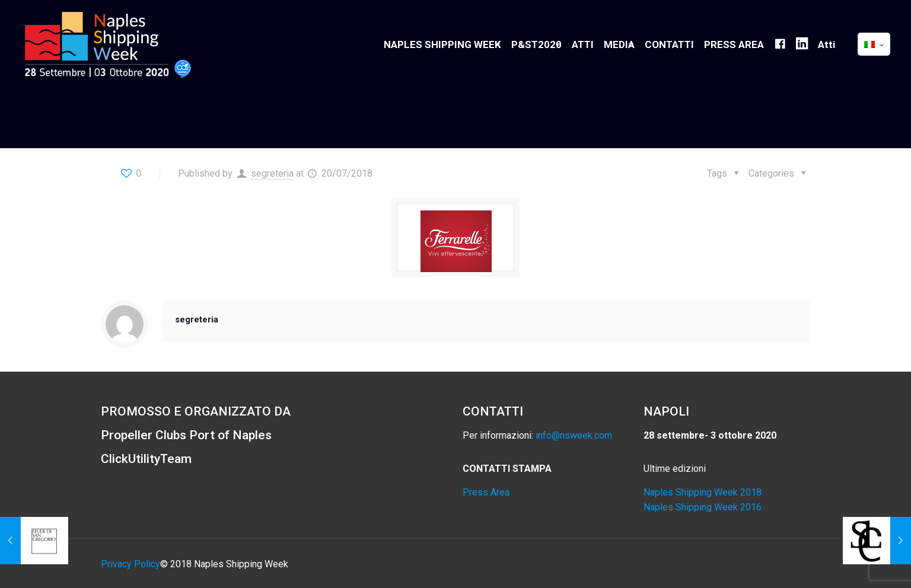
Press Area (486, 492)
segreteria (272, 173)
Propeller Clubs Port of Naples (186, 435)
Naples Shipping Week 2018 (703, 492)
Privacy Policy (130, 564)
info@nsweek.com (574, 435)
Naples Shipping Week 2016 (703, 507)
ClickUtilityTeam (146, 459)
